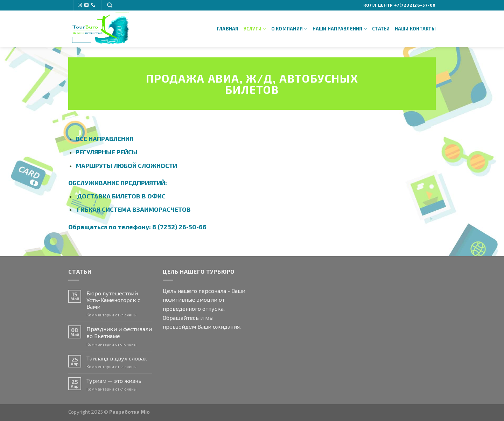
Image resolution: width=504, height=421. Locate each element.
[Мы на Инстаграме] (80, 5)
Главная (228, 29)
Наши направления (340, 29)
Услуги (255, 29)
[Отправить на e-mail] (86, 5)
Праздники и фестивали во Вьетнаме (119, 332)
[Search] (110, 5)
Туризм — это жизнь (114, 381)
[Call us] (93, 5)
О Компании (289, 29)
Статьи (381, 29)
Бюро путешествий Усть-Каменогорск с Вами (113, 300)
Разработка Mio (129, 412)
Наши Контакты (415, 29)
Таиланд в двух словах (117, 358)
